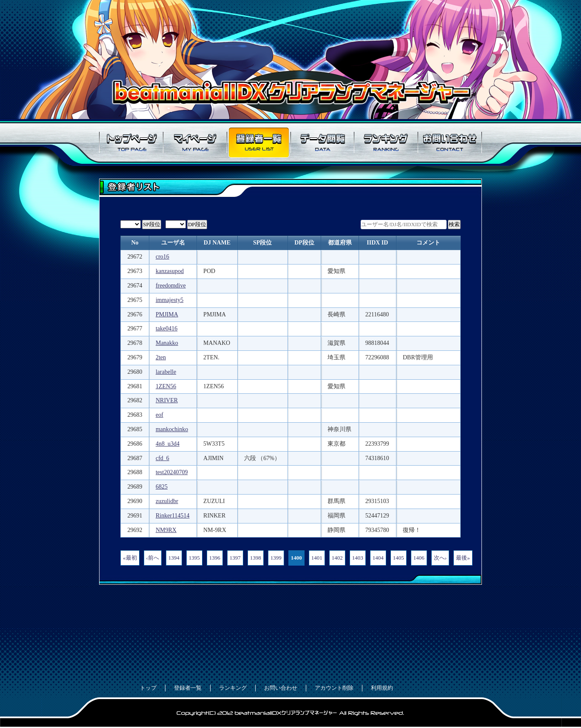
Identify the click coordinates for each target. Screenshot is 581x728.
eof (159, 415)
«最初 (130, 558)
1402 (337, 558)
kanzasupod (170, 271)
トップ (148, 688)
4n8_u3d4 (168, 444)
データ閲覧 (322, 142)
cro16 (162, 257)
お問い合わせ (450, 142)
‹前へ (153, 558)
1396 (215, 558)
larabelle (166, 372)
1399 (276, 558)
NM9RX (166, 530)
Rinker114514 (173, 516)
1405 (399, 558)
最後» (463, 558)
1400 (296, 558)
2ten (161, 357)
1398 (256, 558)
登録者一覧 (259, 142)
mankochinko (172, 429)
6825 (162, 487)
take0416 (167, 328)
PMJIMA (167, 314)
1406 (419, 558)
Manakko (167, 343)
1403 (358, 558)
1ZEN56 (166, 386)
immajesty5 (169, 300)
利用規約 (382, 688)
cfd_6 (162, 458)
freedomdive (171, 286)
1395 (194, 558)
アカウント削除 (334, 688)
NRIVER (167, 400)
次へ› (440, 558)
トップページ (131, 142)
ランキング (386, 142)
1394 (174, 558)
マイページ (195, 142)
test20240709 (172, 472)
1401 (317, 558)
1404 (378, 558)
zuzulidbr (167, 501)
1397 (235, 558)
